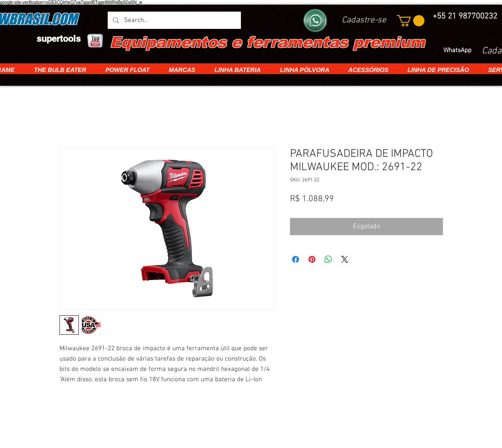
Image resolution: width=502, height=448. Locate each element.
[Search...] (173, 20)
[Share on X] (345, 259)
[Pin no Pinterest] (312, 259)
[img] (87, 421)
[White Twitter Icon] (466, 420)
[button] (411, 21)
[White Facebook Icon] (481, 420)
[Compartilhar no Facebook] (296, 259)
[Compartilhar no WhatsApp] (328, 259)
